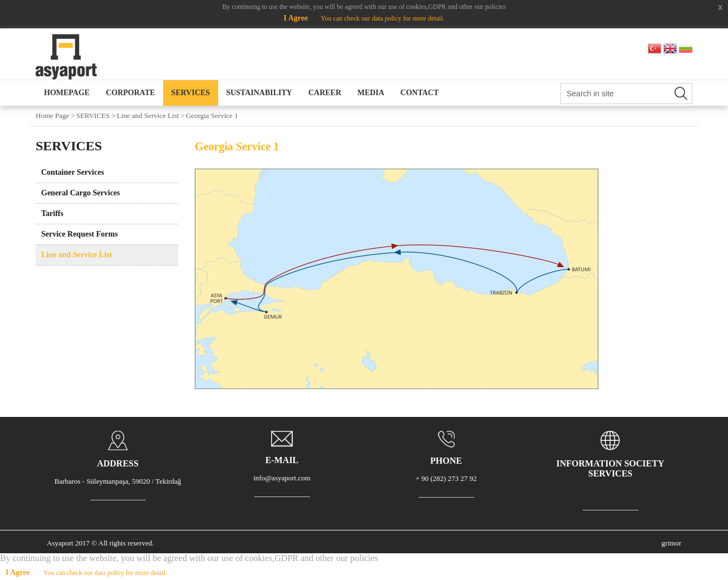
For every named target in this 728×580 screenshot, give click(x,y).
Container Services (73, 172)
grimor (672, 543)
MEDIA (371, 93)
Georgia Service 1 (212, 115)
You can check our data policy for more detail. (382, 18)
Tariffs (52, 213)
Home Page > (55, 115)
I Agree (296, 18)
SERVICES (191, 93)
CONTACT (419, 93)
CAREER (325, 93)
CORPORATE (130, 93)
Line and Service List (77, 255)
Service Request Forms (80, 234)
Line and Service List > (151, 115)
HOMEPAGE (67, 93)
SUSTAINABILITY (259, 93)
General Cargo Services (81, 193)
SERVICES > (96, 115)
